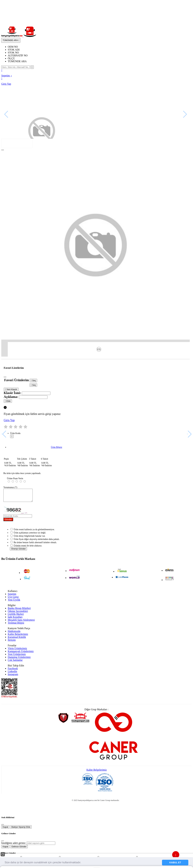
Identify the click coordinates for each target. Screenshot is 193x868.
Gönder (8, 522)
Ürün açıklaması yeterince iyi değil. (30, 535)
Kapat (5, 829)
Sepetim (12, 596)
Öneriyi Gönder (18, 551)
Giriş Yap (9, 420)
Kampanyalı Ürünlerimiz (21, 654)
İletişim (12, 642)
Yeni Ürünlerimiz (17, 657)
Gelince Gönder (19, 849)
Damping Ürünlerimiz (19, 660)
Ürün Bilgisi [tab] (57, 447)
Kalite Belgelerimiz (18, 637)
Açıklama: (11, 397)
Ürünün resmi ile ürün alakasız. (28, 548)
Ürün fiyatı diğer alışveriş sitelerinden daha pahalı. (37, 542)
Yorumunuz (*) (10, 487)
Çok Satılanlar (15, 662)
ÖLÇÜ (11, 58)
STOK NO (13, 53)
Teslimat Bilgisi (16, 625)
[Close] (3, 150)
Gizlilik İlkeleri (16, 616)
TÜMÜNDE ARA (17, 61)
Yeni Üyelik (14, 602)
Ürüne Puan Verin (15, 478)
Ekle (8, 401)
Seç (33, 380)
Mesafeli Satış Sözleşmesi (21, 622)
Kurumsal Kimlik (17, 639)
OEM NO (13, 47)
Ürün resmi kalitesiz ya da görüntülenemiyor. (34, 532)
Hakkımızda (14, 634)
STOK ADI (14, 50)
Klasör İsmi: (12, 393)
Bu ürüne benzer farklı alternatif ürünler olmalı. (35, 545)
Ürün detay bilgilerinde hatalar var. (30, 538)
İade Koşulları (15, 619)
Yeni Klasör (11, 389)
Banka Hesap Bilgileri (19, 611)
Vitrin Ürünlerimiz (17, 651)
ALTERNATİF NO (18, 55)
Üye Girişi (13, 599)
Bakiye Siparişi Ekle (21, 829)
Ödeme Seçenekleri (18, 614)
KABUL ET (175, 862)
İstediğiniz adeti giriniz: (14, 845)
